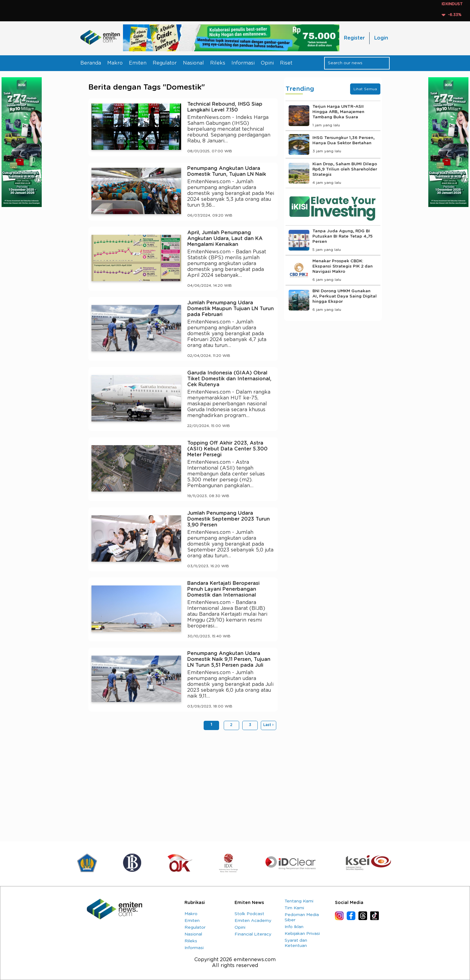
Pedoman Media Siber (302, 917)
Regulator (165, 63)
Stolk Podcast (249, 914)
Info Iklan (294, 927)
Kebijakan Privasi (302, 934)
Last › (268, 725)
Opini (267, 63)
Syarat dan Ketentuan (296, 943)
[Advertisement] (183, 783)
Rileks (218, 63)
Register (354, 38)
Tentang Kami (299, 901)
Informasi (243, 63)
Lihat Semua (365, 89)
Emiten (138, 63)
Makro (115, 63)
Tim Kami (294, 908)
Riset (286, 63)
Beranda (91, 63)
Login (381, 38)
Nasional (193, 63)
